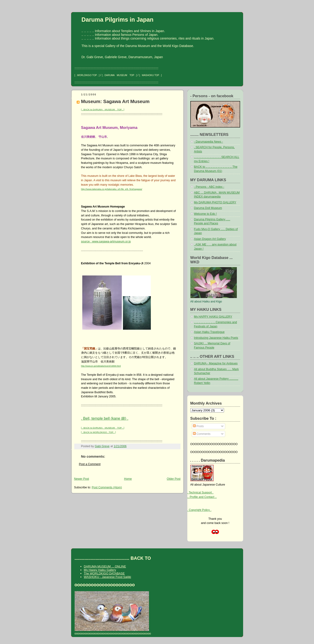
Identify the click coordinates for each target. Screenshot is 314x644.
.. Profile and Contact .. (202, 497)
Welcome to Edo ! (205, 214)
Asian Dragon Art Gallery (210, 239)
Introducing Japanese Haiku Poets (216, 338)
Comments (202, 434)
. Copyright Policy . (199, 510)
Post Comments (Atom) (107, 487)
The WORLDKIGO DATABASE (104, 573)
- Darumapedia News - (209, 142)
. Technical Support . (200, 493)
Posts (198, 426)
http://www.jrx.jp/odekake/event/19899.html (101, 366)
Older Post (174, 479)
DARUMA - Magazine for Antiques (216, 363)
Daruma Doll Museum (208, 208)
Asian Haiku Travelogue (209, 332)
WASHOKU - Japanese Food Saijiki (107, 577)
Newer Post (82, 479)
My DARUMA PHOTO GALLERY (215, 202)
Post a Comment (90, 464)
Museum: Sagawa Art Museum (115, 101)
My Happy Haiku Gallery (100, 570)
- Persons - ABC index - (209, 187)
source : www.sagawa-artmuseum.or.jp (106, 241)
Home (128, 479)
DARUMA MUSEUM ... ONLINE (105, 566)
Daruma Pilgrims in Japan (118, 20)
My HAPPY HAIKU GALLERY (213, 317)
